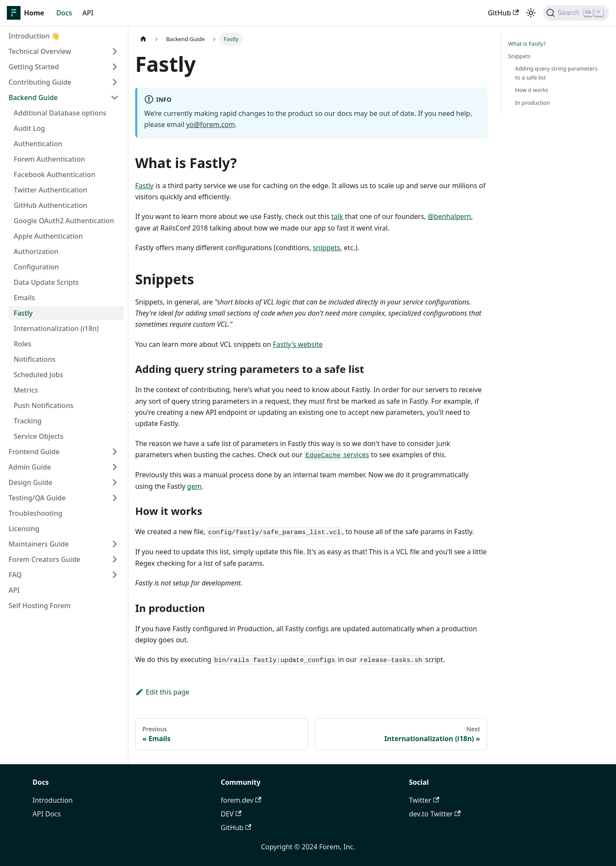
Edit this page (162, 692)
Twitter (424, 800)
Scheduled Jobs (38, 375)
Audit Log (29, 128)
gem (195, 486)
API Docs (47, 814)
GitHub (503, 13)
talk (337, 216)
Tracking (28, 421)
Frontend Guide (34, 452)
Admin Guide (30, 467)
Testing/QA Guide (37, 498)
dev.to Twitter (435, 814)
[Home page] (143, 39)
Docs (64, 13)
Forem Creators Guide (44, 559)
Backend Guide (33, 98)
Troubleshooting (36, 513)
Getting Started (34, 67)
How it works (532, 90)
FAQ (15, 575)
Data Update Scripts (46, 282)
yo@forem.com (210, 124)
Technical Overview (40, 51)
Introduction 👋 (34, 36)
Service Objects (38, 436)
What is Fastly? (527, 44)
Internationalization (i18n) (56, 328)
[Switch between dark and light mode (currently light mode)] (531, 13)
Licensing (24, 529)
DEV (231, 814)
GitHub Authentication (50, 205)
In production (533, 103)
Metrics (26, 390)
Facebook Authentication (55, 174)
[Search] (576, 13)
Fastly (23, 313)
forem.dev (241, 800)
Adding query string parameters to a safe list (556, 73)
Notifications (35, 359)
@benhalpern (450, 216)
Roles (22, 344)
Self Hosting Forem (40, 606)
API (88, 13)
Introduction (53, 800)
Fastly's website (298, 344)
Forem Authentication (49, 159)
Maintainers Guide (39, 544)
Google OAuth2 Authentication (64, 221)
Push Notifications (43, 405)
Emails (24, 298)
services (336, 455)
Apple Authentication (48, 236)
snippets (326, 248)
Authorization (36, 251)
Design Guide (30, 482)
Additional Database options (60, 113)
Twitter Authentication (50, 190)
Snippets (519, 56)
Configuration (36, 267)
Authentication (38, 144)
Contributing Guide (40, 82)
